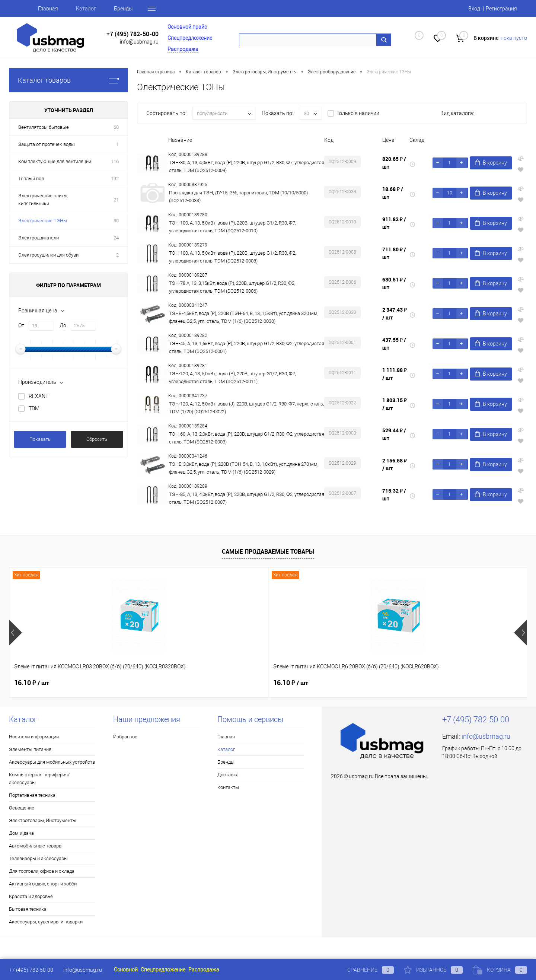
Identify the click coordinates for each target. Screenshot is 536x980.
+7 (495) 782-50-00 (133, 34)
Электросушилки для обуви (48, 255)
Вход (474, 9)
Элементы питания (30, 749)
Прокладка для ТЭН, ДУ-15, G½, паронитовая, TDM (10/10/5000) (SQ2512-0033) (238, 197)
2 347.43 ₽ (395, 314)
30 (116, 221)
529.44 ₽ (394, 434)
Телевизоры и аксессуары (38, 858)
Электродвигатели (39, 238)
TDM (34, 408)
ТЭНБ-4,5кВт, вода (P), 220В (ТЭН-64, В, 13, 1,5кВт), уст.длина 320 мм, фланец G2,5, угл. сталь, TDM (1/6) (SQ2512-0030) (244, 317)
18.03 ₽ (291, 683)
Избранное (125, 737)
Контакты (228, 787)
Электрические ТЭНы (43, 221)
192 (115, 179)
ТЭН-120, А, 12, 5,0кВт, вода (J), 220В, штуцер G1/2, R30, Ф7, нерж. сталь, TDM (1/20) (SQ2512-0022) (246, 408)
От (21, 325)
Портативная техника (32, 795)
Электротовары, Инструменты (43, 820)
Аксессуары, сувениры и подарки (46, 922)
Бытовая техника (28, 909)
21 (116, 200)
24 (116, 238)
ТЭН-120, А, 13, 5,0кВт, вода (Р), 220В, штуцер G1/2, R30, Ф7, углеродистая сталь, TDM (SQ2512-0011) (232, 378)
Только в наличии (358, 113)
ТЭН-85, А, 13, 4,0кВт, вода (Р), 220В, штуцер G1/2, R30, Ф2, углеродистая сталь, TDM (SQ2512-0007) (247, 498)
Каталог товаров (68, 80)
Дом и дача (21, 833)
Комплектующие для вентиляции (55, 161)
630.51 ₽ (394, 283)
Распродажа (183, 49)
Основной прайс (187, 27)
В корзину (491, 163)
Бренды (123, 9)
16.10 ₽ (32, 683)
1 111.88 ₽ (395, 374)
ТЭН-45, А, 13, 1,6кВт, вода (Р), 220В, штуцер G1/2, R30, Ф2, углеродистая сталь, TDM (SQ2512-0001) (247, 347)
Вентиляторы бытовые (44, 127)
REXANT (39, 396)
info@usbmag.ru (139, 42)
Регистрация (501, 9)
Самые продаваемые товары (268, 551)
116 (115, 161)
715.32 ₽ (394, 494)
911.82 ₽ (394, 223)
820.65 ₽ (394, 163)
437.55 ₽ (394, 344)
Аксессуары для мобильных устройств (52, 762)
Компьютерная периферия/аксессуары (39, 779)
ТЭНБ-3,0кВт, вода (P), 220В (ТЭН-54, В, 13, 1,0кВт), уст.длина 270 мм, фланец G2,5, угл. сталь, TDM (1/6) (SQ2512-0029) (244, 468)
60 (116, 127)
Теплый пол (31, 179)
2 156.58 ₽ (395, 464)
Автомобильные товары (36, 846)
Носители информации (34, 737)
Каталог (86, 9)
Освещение (22, 808)
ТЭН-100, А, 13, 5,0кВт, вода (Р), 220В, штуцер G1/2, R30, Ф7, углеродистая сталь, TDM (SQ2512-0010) (232, 227)
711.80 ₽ (394, 253)
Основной (126, 970)
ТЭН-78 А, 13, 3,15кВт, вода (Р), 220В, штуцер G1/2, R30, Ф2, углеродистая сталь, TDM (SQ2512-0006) (232, 287)
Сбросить (97, 439)
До (63, 325)
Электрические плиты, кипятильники (43, 200)
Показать (40, 439)
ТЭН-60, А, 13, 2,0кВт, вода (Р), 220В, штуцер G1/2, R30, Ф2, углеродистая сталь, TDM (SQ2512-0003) (247, 438)
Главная (48, 9)
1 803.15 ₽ (395, 404)
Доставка (228, 775)
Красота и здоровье (31, 896)
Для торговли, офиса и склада (42, 871)
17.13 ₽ (420, 683)
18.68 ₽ (393, 193)
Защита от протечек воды (47, 144)
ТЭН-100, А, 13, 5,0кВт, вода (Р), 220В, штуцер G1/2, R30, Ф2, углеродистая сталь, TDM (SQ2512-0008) (232, 257)
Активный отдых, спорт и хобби (43, 884)
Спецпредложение (190, 38)
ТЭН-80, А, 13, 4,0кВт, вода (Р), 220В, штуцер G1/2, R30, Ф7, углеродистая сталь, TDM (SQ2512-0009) (247, 166)
